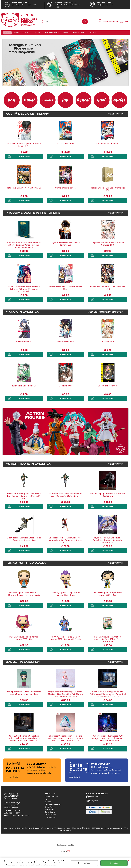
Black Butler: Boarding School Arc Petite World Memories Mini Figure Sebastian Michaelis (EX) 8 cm (24, 739)
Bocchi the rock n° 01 (108, 387)
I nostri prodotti (22, 33)
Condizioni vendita (53, 806)
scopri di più (12, 778)
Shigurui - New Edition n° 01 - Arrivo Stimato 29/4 (108, 245)
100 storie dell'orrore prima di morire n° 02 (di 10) (24, 146)
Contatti (90, 33)
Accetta (114, 863)
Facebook (92, 798)
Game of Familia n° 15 (65, 189)
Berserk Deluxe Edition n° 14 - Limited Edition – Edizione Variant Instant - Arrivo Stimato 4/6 (24, 246)
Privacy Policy (51, 818)
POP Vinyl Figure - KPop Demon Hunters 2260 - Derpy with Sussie (65, 639)
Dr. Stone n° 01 (108, 343)
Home (7, 33)
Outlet (36, 33)
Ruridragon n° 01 (24, 343)
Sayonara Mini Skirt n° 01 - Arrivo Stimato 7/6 (65, 245)
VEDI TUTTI (115, 116)
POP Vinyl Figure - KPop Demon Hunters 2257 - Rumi (65, 595)
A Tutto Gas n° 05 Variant (108, 145)
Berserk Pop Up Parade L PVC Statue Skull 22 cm (108, 496)
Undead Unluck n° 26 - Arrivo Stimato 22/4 (108, 289)
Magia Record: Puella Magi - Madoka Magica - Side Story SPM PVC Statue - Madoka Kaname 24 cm (65, 695)
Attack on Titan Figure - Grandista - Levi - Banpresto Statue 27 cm (65, 496)
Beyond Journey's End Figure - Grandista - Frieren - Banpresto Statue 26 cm (108, 541)
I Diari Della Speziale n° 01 (24, 387)
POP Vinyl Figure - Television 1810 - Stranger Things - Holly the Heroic (24, 595)
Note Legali (50, 811)
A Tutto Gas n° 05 (65, 145)
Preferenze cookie (66, 846)
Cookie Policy (51, 816)
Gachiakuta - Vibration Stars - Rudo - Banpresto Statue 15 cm (24, 540)
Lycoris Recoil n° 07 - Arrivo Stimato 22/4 (65, 289)
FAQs (47, 801)
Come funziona (51, 798)
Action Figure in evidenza (28, 465)
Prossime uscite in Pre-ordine (33, 214)
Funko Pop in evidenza (26, 564)
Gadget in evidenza (23, 663)
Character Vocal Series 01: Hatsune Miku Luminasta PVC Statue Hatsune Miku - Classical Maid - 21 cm (65, 739)
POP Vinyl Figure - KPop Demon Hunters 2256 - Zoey (108, 595)
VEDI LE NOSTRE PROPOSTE (105, 314)
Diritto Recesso (51, 808)
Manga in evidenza (22, 313)
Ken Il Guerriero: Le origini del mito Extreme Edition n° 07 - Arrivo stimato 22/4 (24, 291)
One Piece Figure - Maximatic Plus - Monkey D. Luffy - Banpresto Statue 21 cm (65, 541)
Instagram (92, 802)
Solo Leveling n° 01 (65, 343)
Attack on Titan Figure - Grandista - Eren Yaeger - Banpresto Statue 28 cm (24, 497)
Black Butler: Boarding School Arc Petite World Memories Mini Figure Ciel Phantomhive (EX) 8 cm (108, 695)
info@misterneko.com (105, 5)
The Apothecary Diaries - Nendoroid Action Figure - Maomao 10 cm (24, 694)
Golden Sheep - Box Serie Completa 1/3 (108, 190)
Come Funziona (51, 33)
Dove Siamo (76, 33)
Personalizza (84, 863)
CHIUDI (129, 861)
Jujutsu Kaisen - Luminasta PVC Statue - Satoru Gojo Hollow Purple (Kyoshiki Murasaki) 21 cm (108, 739)
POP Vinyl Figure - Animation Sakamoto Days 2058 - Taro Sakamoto (108, 641)
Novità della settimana (27, 116)
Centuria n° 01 (65, 387)
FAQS (64, 33)
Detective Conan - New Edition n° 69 (24, 189)
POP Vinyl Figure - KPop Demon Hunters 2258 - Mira (24, 639)
